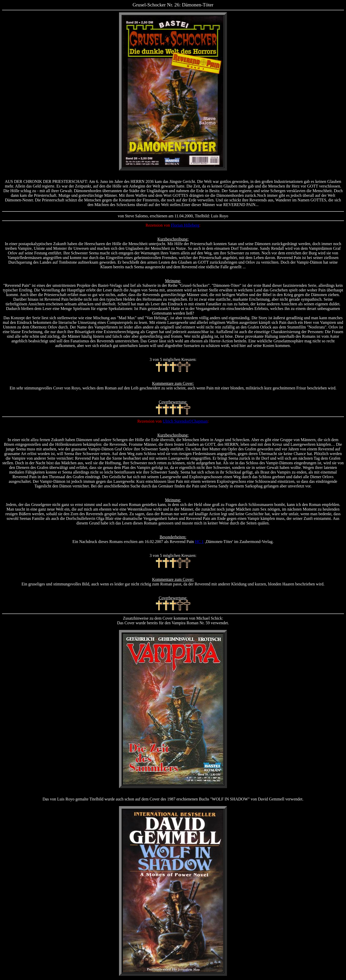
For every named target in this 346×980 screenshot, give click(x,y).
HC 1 (199, 542)
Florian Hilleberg (185, 225)
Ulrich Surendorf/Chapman (185, 421)
